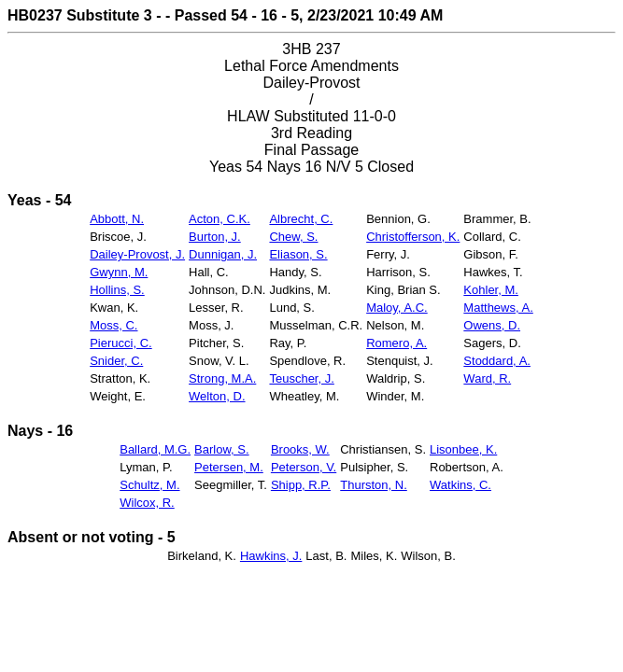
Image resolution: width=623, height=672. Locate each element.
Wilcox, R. (147, 503)
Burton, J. (215, 237)
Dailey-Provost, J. (137, 254)
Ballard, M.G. (155, 449)
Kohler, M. (491, 290)
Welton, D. (217, 396)
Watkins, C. (460, 485)
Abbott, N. (117, 219)
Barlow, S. (222, 449)
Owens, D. (492, 325)
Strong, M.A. (222, 378)
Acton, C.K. (219, 219)
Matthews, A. (498, 308)
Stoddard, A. (497, 361)
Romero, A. (396, 343)
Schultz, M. (149, 485)
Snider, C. (116, 361)
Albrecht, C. (301, 219)
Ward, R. (487, 378)
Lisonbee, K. (463, 449)
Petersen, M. (229, 467)
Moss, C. (113, 325)
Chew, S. (293, 237)
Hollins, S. (117, 290)
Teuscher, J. (301, 378)
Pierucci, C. (120, 343)
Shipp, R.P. (301, 485)
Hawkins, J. (271, 556)
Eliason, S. (298, 254)
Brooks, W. (300, 449)
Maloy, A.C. (397, 308)
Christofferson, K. (413, 237)
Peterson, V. (304, 467)
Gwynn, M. (119, 272)
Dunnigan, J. (223, 254)
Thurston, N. (374, 485)
